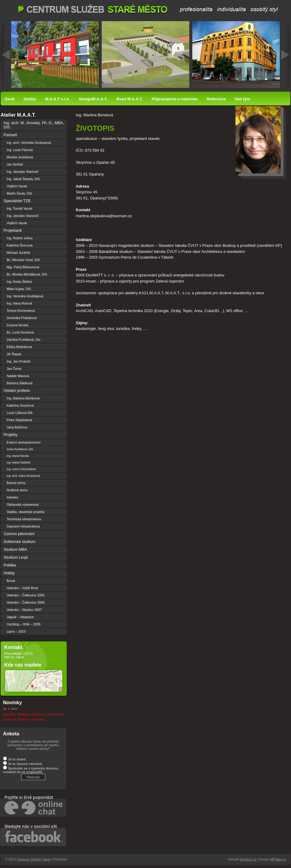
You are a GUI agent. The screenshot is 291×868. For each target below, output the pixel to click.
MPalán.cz (278, 859)
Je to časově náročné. (25, 764)
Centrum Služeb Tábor (148, 9)
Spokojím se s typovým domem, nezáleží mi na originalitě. (31, 770)
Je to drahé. (17, 759)
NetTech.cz (248, 859)
